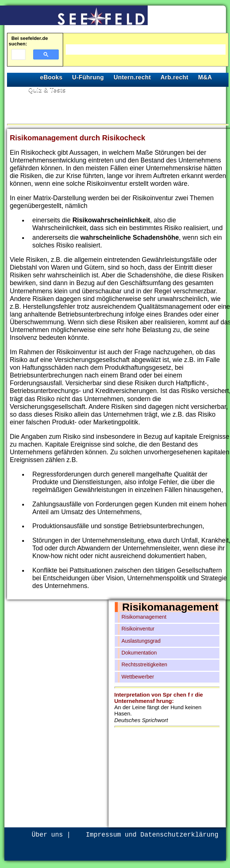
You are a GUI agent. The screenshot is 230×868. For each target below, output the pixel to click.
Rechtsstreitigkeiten (144, 664)
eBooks (52, 77)
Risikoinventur (138, 629)
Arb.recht (175, 77)
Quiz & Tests (47, 90)
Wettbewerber (138, 677)
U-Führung (88, 77)
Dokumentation (139, 653)
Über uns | (51, 835)
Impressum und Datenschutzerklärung (152, 835)
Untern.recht (132, 77)
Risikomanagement (170, 607)
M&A (205, 77)
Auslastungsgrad (141, 641)
